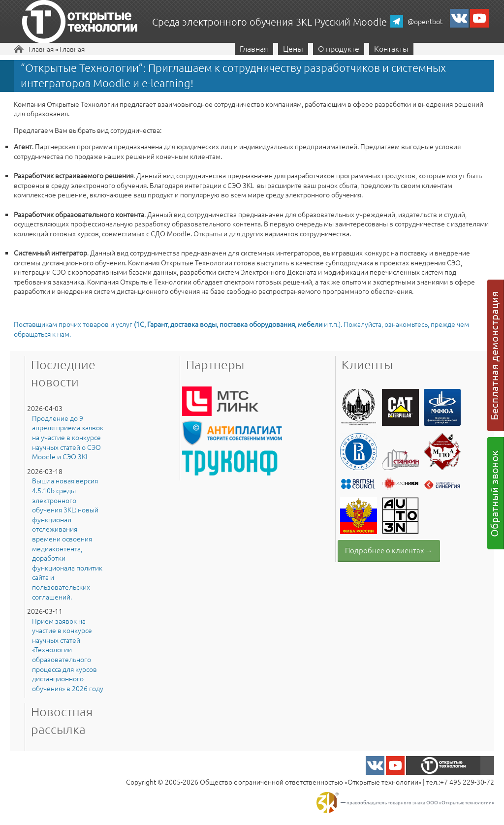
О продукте (339, 48)
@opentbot (425, 21)
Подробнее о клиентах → (389, 550)
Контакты (391, 48)
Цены (293, 48)
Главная (41, 49)
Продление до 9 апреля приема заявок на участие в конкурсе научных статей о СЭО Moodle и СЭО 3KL (68, 437)
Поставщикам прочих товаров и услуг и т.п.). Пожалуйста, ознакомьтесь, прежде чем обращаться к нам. (241, 329)
